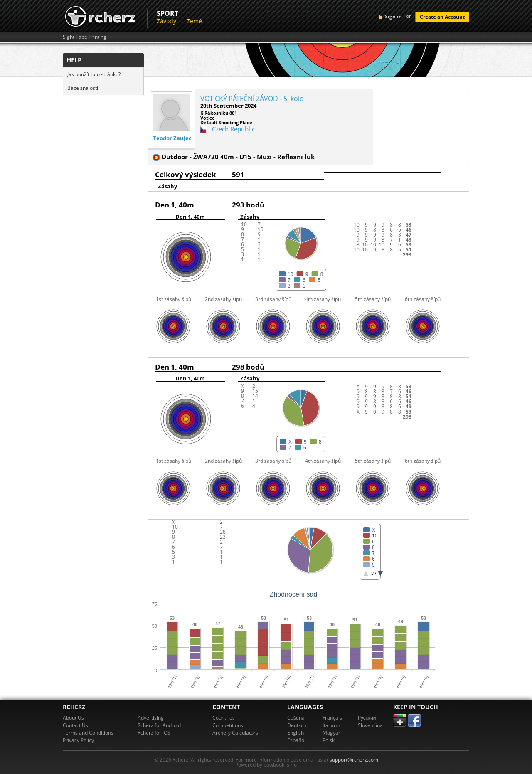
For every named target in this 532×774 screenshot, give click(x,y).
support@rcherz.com (354, 760)
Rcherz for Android (159, 725)
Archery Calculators (235, 733)
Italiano (331, 725)
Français (332, 718)
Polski (329, 740)
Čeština (296, 718)
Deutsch (297, 725)
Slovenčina (370, 725)
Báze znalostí (83, 88)
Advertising (151, 718)
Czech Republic (233, 129)
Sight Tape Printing (85, 37)
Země (194, 21)
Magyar (331, 733)
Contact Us (75, 725)
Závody (166, 21)
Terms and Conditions (88, 733)
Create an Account (442, 17)
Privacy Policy (78, 740)
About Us (73, 718)
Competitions (228, 725)
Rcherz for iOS (154, 733)
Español (296, 740)
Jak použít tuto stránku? (94, 74)
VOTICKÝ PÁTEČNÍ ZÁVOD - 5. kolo (252, 99)
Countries (224, 718)
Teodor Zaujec (172, 138)
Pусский (367, 718)
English (296, 733)
